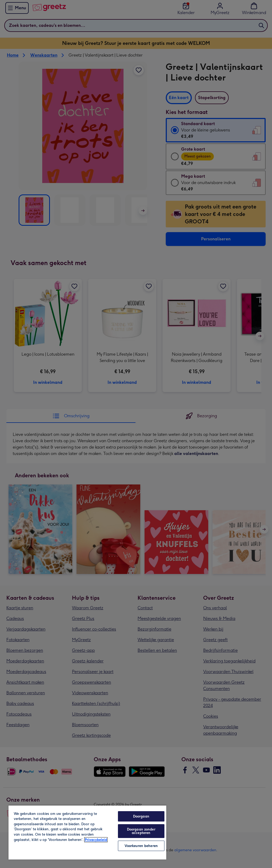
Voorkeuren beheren (141, 846)
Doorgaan (141, 816)
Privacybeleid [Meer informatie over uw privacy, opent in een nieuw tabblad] (96, 840)
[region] (87, 832)
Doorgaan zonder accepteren (141, 831)
